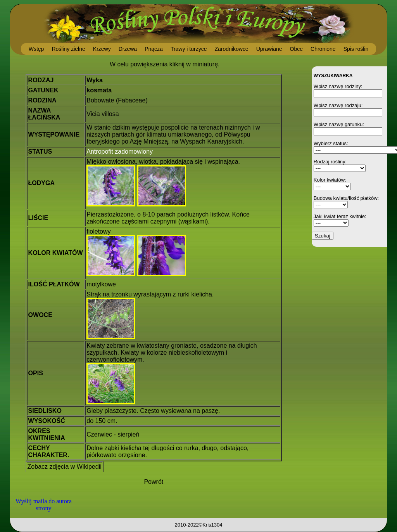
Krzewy (102, 49)
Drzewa (128, 49)
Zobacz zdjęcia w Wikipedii (65, 467)
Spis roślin (356, 49)
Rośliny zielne (68, 49)
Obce (296, 49)
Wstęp (36, 49)
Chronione (323, 49)
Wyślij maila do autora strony (44, 505)
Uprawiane (269, 49)
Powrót (154, 482)
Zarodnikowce (231, 49)
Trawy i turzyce (189, 49)
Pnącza (154, 49)
